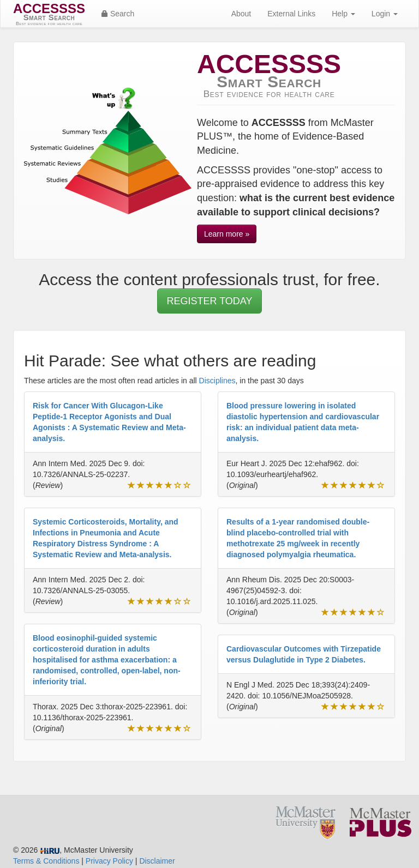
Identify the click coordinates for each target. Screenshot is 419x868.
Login (385, 14)
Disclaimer (157, 861)
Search (118, 14)
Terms (46, 861)
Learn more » (227, 234)
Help (343, 14)
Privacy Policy (109, 861)
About (241, 14)
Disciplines (217, 381)
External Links (291, 14)
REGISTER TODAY (209, 301)
